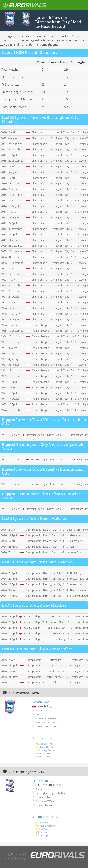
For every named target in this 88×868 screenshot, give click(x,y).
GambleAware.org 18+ (17, 858)
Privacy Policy (10, 854)
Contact (24, 854)
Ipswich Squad (45, 738)
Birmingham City (43, 781)
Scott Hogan (44, 835)
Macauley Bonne (46, 750)
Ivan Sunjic (43, 822)
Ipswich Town (41, 702)
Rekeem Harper (46, 747)
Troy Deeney (44, 832)
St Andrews (41, 801)
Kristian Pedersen (47, 826)
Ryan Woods (44, 829)
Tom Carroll (44, 753)
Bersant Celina (45, 744)
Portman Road (43, 722)
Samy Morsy (44, 756)
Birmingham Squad (48, 817)
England (52, 706)
